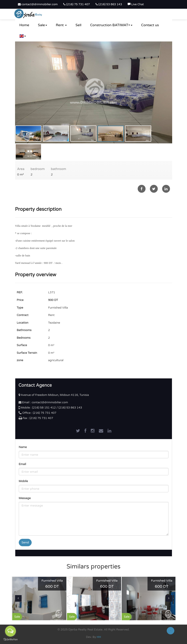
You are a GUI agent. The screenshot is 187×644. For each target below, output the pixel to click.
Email (22, 464)
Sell (78, 25)
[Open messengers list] (10, 631)
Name (23, 447)
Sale (43, 25)
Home (24, 25)
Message (25, 498)
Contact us (150, 25)
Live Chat (136, 4)
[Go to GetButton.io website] (10, 640)
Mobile (23, 481)
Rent (61, 25)
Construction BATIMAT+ (111, 25)
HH (99, 637)
